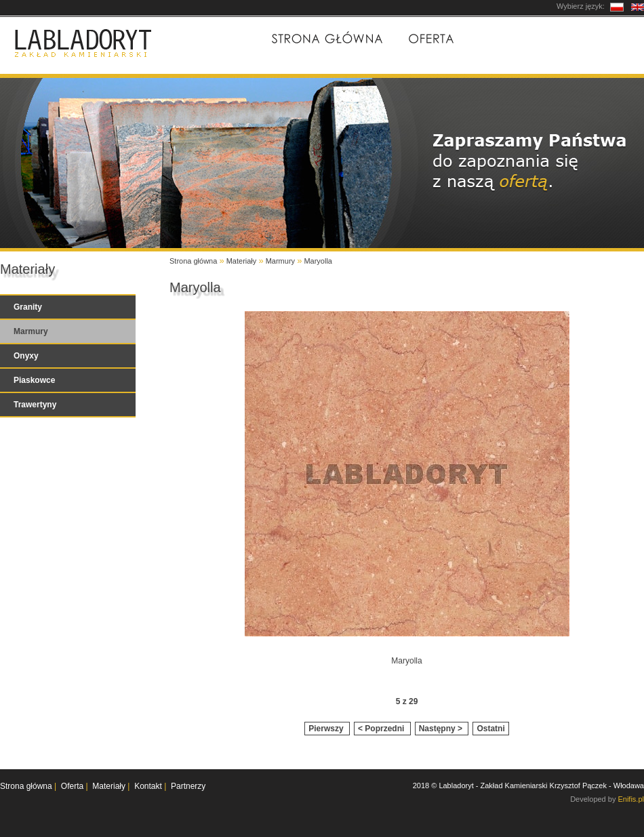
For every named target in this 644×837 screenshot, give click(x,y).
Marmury (280, 261)
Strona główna (326, 38)
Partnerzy (188, 786)
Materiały (514, 38)
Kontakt (603, 38)
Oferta (430, 38)
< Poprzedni (382, 729)
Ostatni (490, 729)
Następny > (442, 729)
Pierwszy (327, 729)
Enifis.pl (631, 799)
